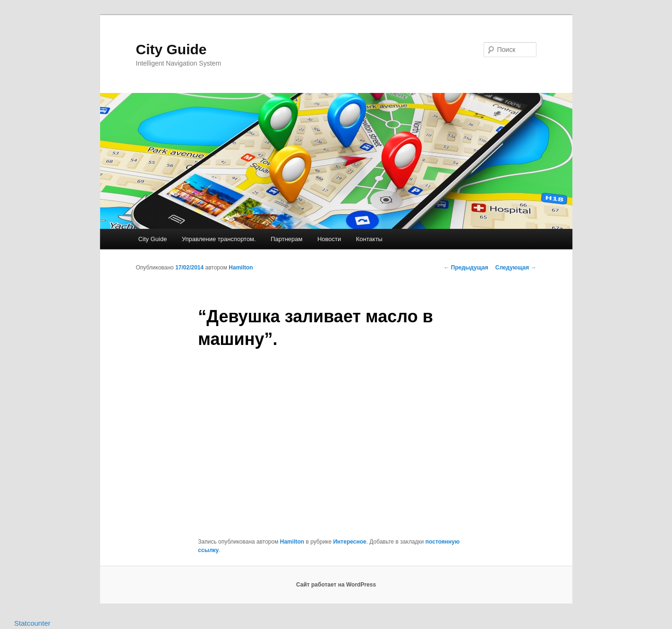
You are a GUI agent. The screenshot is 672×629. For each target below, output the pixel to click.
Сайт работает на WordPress (336, 585)
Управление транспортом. (219, 239)
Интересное (349, 542)
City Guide (171, 49)
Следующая (516, 268)
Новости (329, 239)
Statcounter (32, 623)
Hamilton (241, 268)
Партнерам (286, 239)
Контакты (369, 239)
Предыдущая (466, 268)
